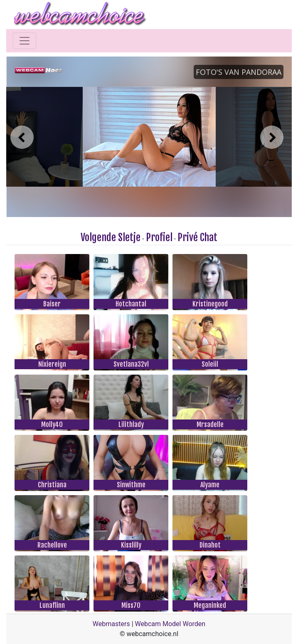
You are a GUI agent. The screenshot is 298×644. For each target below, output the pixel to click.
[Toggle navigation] (25, 41)
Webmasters (111, 624)
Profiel (159, 237)
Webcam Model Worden (170, 624)
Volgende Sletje (111, 237)
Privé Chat (197, 237)
